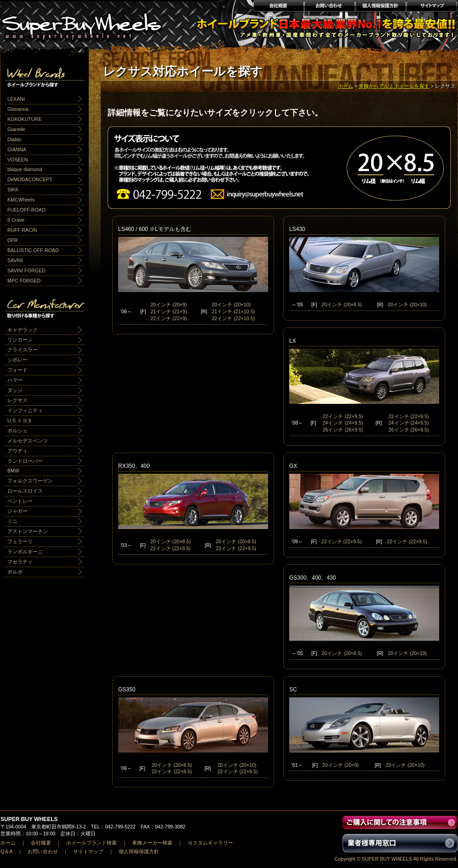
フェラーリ (20, 541)
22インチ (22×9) (169, 318)
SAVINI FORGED (26, 270)
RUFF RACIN (22, 230)
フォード (17, 370)
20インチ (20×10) (231, 305)
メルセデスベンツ (28, 441)
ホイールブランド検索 (92, 843)
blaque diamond (25, 169)
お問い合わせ (329, 7)
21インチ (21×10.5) (233, 311)
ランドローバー (25, 461)
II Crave (16, 220)
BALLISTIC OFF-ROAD (33, 250)
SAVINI (15, 260)
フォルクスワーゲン (30, 481)
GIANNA (17, 149)
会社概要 (278, 7)
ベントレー (20, 501)
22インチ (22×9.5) (343, 416)
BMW (13, 471)
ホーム (346, 86)
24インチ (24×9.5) (343, 423)
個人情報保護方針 (381, 7)
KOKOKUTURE (25, 119)
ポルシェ (17, 431)
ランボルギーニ (25, 552)
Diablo (14, 139)
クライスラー (23, 350)
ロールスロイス (25, 491)
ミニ (12, 521)
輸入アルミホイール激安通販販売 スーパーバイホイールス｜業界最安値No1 (87, 23)
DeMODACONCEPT (30, 179)
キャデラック (23, 330)
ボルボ (15, 572)
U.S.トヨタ (20, 420)
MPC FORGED (24, 281)
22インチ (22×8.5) (172, 771)
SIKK (13, 190)
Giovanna (18, 109)
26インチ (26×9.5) (343, 430)
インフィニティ (25, 410)
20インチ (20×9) (169, 305)
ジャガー (17, 511)
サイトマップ (432, 7)
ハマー (15, 380)
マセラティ (20, 562)
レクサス (17, 400)
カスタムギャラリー (210, 843)
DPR (13, 240)
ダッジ (15, 390)
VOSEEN (17, 160)
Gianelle (16, 129)
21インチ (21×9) (169, 311)
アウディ (17, 451)
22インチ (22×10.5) (233, 318)
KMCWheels (21, 200)
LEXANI (16, 99)
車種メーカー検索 (152, 843)
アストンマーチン (28, 531)
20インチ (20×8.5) (342, 305)
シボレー (17, 360)
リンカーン (20, 339)
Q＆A (6, 851)
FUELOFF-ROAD (26, 210)
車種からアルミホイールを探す (394, 86)
